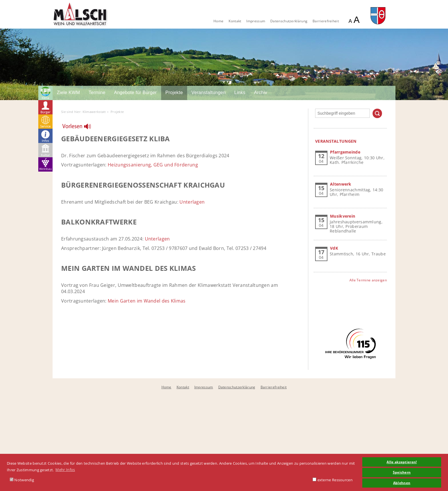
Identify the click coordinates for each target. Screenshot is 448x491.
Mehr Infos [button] (65, 470)
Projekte (174, 93)
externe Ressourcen (333, 480)
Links (240, 93)
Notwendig (22, 480)
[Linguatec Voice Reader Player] (80, 128)
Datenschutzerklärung (289, 21)
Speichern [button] (402, 472)
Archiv (261, 93)
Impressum (256, 21)
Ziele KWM (68, 93)
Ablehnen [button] (402, 483)
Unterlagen (192, 202)
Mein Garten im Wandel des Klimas (147, 301)
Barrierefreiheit (326, 21)
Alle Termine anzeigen (368, 280)
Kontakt (235, 21)
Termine (97, 93)
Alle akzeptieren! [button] (402, 462)
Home (218, 21)
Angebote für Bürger (135, 93)
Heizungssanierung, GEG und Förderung (153, 165)
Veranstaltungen (209, 93)
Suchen (377, 113)
